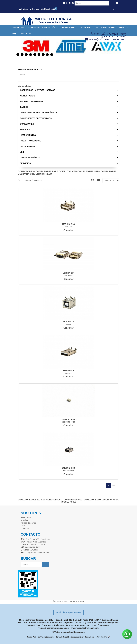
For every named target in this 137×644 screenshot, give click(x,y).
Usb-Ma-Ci (69, 371)
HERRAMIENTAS (28, 135)
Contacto (25, 33)
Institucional (69, 28)
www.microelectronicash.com (85, 628)
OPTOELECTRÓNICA (30, 158)
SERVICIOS (25, 163)
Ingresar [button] (36, 9)
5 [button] (35, 55)
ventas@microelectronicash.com (54, 628)
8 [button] (47, 55)
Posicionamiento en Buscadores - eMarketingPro (88, 637)
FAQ (14, 33)
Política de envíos (105, 28)
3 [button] (26, 55)
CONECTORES (27, 124)
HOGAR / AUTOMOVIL (30, 141)
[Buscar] (113, 10)
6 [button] (39, 55)
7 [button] (43, 55)
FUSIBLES (25, 130)
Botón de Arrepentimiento (68, 612)
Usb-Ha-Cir (68, 273)
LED (22, 152)
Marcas (124, 28)
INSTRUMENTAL (28, 146)
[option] (33, 46)
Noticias (86, 28)
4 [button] (31, 55)
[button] (64, 3)
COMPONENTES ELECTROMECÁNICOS (39, 113)
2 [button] (22, 55)
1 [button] (18, 55)
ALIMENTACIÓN (27, 96)
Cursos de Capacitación (43, 28)
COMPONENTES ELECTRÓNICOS (36, 118)
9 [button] (52, 55)
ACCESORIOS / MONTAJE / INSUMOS (38, 90)
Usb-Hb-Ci (68, 322)
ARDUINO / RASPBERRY (32, 101)
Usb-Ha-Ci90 (69, 224)
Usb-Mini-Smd (68, 468)
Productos (18, 28)
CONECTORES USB (88, 171)
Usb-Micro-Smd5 (68, 419)
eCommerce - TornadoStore (56, 637)
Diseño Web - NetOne (35, 637)
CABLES (24, 107)
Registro (48, 9)
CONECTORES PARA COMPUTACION (56, 171)
